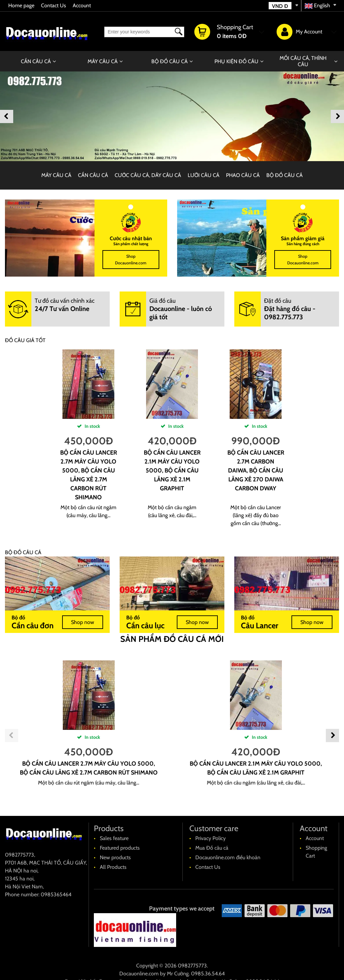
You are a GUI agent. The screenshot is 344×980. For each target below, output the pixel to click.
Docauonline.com (139, 974)
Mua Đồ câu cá (212, 848)
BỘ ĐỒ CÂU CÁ (170, 61)
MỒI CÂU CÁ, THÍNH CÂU (303, 61)
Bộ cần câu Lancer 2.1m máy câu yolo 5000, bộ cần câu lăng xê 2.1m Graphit (172, 470)
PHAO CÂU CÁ (243, 175)
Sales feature (114, 838)
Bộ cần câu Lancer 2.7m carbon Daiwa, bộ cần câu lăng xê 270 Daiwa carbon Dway (256, 470)
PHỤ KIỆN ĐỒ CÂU (236, 61)
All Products (113, 867)
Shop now (83, 622)
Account (82, 5)
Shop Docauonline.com (131, 260)
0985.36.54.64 (208, 974)
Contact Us (54, 5)
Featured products (120, 848)
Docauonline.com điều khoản (228, 857)
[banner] (172, 116)
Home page (21, 5)
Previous (7, 116)
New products (115, 857)
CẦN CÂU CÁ (36, 61)
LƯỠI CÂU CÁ (204, 175)
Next (337, 116)
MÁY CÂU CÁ (103, 61)
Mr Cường (178, 974)
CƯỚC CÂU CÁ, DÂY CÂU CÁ (148, 175)
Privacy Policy (210, 838)
